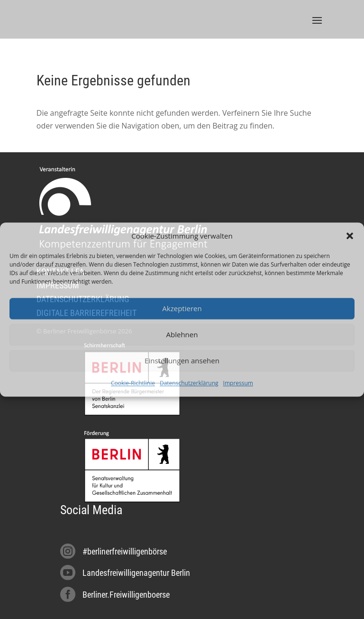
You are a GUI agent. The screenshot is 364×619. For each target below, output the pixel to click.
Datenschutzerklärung (189, 383)
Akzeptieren (182, 309)
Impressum (238, 383)
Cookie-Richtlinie (133, 383)
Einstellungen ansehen (182, 361)
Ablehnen (182, 335)
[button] (350, 236)
